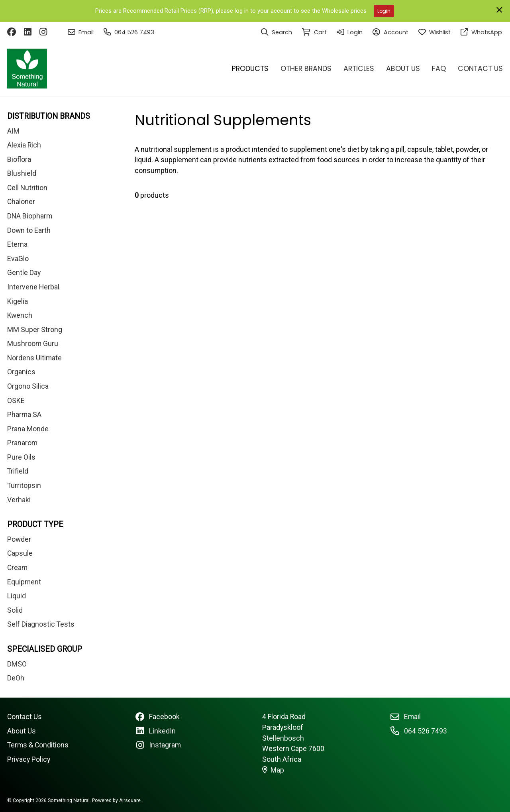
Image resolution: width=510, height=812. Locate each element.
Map (273, 770)
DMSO (17, 664)
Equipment (24, 582)
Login (384, 11)
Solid (15, 610)
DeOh (16, 678)
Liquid (17, 596)
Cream (17, 568)
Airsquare (130, 800)
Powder (19, 539)
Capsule (20, 553)
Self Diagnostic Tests (41, 624)
